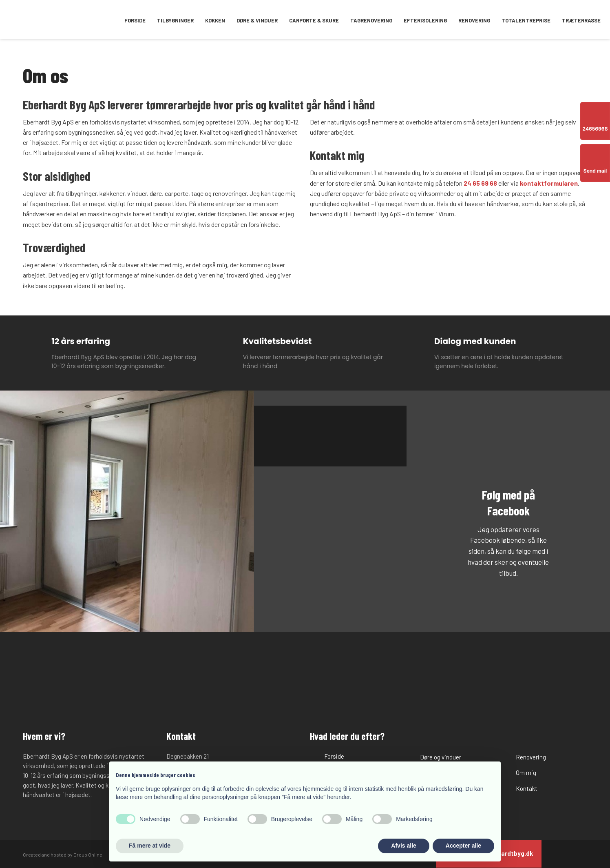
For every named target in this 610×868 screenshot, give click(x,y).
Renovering (474, 20)
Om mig (526, 773)
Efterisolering (425, 20)
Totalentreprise (526, 20)
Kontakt (527, 788)
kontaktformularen (549, 183)
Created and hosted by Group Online (63, 855)
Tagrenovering (371, 20)
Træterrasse (581, 20)
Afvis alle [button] (403, 846)
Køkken (215, 20)
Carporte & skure (314, 20)
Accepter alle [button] (463, 846)
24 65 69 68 (480, 183)
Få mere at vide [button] (150, 846)
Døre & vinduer (257, 20)
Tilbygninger (175, 20)
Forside (135, 20)
